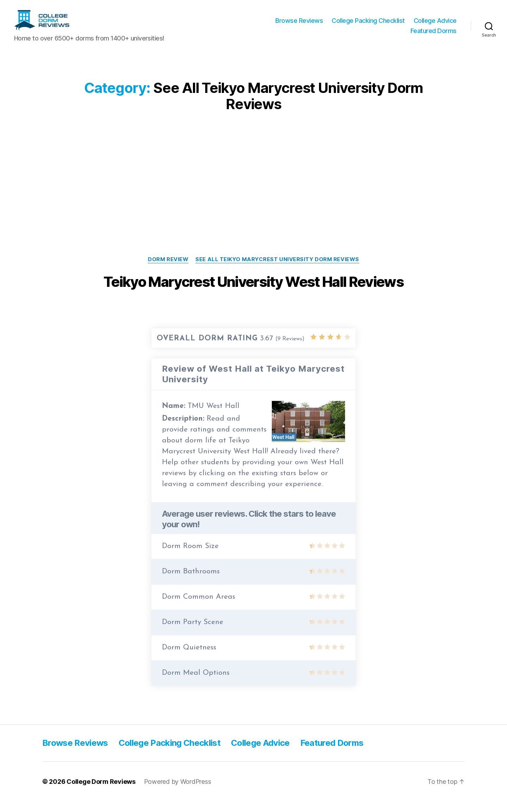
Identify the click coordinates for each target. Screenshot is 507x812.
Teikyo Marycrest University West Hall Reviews (254, 292)
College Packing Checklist (368, 26)
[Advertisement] (254, 186)
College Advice (435, 26)
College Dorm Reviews (101, 792)
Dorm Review (168, 270)
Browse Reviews (299, 26)
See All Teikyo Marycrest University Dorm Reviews (277, 270)
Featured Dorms (434, 36)
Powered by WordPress (178, 792)
